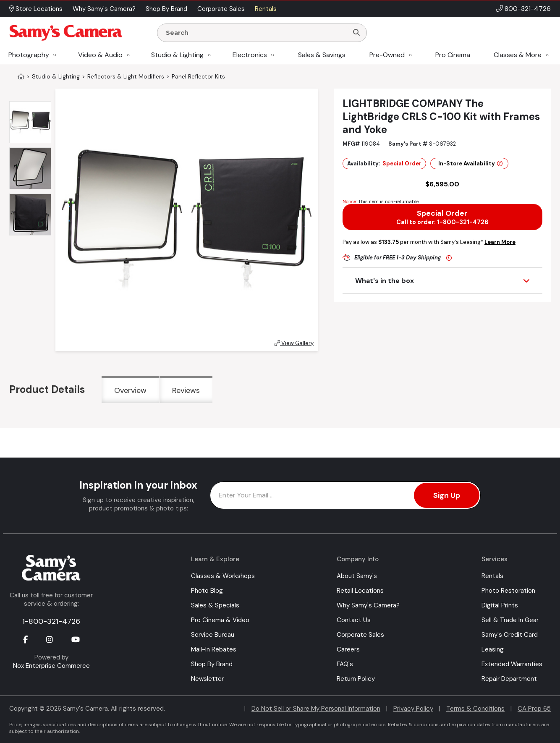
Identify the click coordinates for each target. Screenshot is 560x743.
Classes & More (518, 55)
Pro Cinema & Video (220, 620)
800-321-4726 (528, 9)
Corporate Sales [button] (221, 9)
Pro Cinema (453, 55)
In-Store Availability (470, 164)
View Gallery (294, 343)
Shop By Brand (212, 664)
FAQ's (345, 664)
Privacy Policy (413, 709)
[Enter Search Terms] (256, 33)
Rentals (492, 576)
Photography (29, 55)
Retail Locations (360, 591)
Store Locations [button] (36, 9)
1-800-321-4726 (51, 621)
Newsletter (207, 679)
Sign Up (447, 495)
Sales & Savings (322, 55)
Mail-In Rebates (214, 649)
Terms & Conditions (475, 709)
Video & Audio (100, 55)
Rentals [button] (266, 9)
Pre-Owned (387, 55)
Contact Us (354, 620)
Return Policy (356, 679)
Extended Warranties (512, 664)
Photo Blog (207, 591)
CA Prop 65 (534, 709)
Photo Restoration (508, 591)
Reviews (186, 390)
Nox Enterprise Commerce (51, 666)
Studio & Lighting (177, 55)
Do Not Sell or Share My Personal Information (316, 709)
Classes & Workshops (223, 576)
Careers (348, 649)
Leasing (493, 649)
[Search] (356, 33)
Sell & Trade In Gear (510, 620)
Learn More (500, 242)
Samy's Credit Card (510, 635)
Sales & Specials (215, 605)
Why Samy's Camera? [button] (104, 9)
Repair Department (509, 679)
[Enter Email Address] (345, 495)
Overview (130, 390)
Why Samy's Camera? (368, 605)
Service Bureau (213, 635)
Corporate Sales (360, 635)
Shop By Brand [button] (166, 9)
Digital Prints (500, 605)
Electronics (250, 55)
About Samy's (357, 576)
